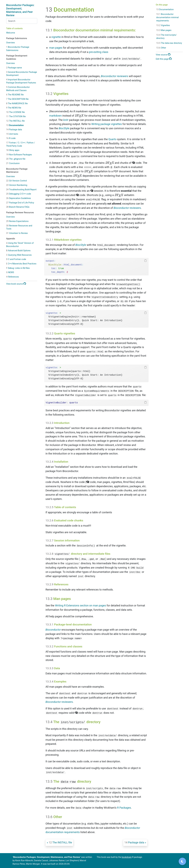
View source (163, 55)
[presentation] (79, 116)
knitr (66, 120)
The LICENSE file (16, 112)
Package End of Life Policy (20, 203)
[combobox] (22, 21)
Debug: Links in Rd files (18, 268)
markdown (55, 116)
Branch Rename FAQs (18, 207)
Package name (14, 68)
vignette (56, 37)
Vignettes (163, 25)
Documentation (15, 125)
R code (11, 138)
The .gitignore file (16, 159)
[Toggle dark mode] (182, 861)
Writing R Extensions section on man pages (80, 605)
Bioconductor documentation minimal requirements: (167, 17)
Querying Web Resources (19, 255)
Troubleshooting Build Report (21, 190)
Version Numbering (17, 185)
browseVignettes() (128, 284)
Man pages (164, 30)
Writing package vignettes (107, 124)
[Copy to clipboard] (145, 261)
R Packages (124, 808)
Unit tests (12, 134)
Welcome (11, 33)
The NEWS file (14, 108)
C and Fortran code (16, 259)
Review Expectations (17, 221)
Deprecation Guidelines (19, 198)
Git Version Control (17, 181)
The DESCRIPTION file (17, 99)
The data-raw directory (169, 43)
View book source (16, 284)
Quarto (112, 139)
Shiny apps (13, 150)
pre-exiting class (99, 52)
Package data (14, 130)
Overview (10, 43)
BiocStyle (64, 128)
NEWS (10, 272)
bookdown (127, 857)
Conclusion (13, 163)
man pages (56, 48)
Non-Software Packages (19, 155)
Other (161, 48)
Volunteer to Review (17, 233)
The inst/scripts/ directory (166, 37)
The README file (15, 95)
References (13, 277)
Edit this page (164, 59)
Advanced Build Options (18, 251)
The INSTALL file (16, 121)
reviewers (115, 76)
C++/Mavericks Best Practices (21, 264)
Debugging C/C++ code (19, 194)
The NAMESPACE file (17, 104)
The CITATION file (16, 116)
